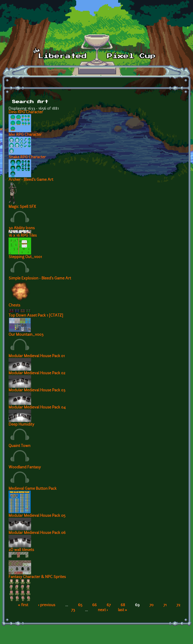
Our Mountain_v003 (26, 335)
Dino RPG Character (26, 112)
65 (80, 605)
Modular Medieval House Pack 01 (37, 356)
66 (94, 605)
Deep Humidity (21, 425)
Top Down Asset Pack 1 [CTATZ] (36, 316)
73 (73, 610)
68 (123, 605)
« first (23, 605)
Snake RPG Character (27, 157)
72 (178, 605)
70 (152, 605)
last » (123, 610)
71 (165, 605)
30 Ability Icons (22, 228)
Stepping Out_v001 (25, 257)
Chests (14, 306)
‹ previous (47, 605)
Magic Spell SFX (22, 207)
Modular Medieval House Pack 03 (37, 390)
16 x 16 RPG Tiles (23, 236)
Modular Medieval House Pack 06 (37, 533)
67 (109, 605)
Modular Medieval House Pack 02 (37, 373)
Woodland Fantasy (25, 467)
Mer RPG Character (25, 135)
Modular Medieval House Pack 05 (37, 516)
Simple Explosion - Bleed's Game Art (40, 279)
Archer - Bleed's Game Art (31, 180)
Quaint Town (20, 446)
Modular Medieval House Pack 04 (37, 408)
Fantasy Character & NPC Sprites (37, 577)
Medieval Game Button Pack (33, 489)
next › (103, 610)
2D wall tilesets (21, 550)
